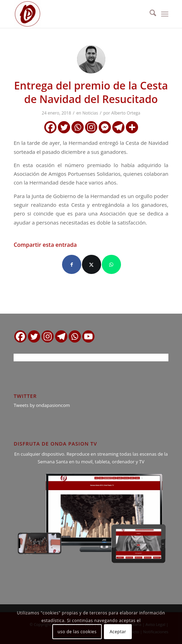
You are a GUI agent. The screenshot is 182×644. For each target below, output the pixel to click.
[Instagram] (91, 127)
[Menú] (165, 14)
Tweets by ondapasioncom (42, 405)
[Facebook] (50, 127)
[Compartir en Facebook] (72, 264)
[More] (132, 127)
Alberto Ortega (126, 113)
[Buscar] (149, 14)
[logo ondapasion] (75, 14)
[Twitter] (64, 127)
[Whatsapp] (78, 127)
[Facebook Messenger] (105, 127)
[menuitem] (149, 14)
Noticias (90, 113)
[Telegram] (118, 127)
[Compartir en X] (92, 264)
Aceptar (118, 632)
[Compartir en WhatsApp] (111, 264)
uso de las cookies (77, 632)
